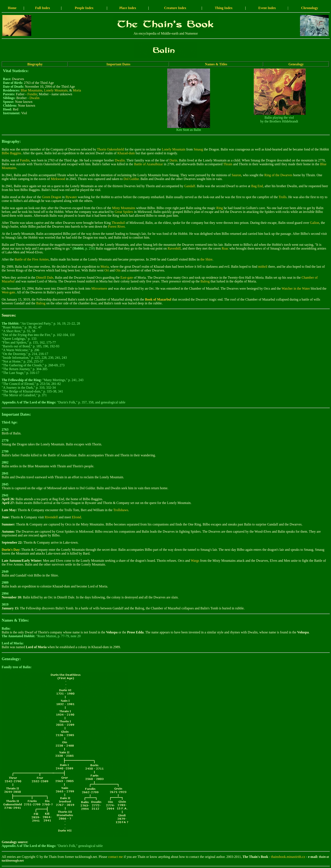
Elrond (76, 517)
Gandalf (190, 186)
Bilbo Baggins (11, 153)
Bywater (71, 197)
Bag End (257, 186)
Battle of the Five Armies (32, 259)
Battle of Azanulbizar (149, 164)
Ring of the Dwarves (278, 175)
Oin (118, 270)
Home (12, 8)
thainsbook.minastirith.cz (288, 857)
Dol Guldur (131, 179)
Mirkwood (58, 179)
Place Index (128, 8)
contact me (115, 857)
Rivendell (51, 517)
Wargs (195, 561)
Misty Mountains (124, 208)
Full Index (43, 8)
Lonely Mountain (56, 90)
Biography (35, 64)
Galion (315, 223)
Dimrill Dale (45, 277)
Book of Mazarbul (158, 299)
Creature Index (175, 8)
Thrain (228, 164)
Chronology (310, 8)
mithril (263, 267)
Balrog (205, 281)
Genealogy (296, 64)
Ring (220, 208)
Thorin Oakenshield (110, 149)
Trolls (283, 197)
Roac (225, 248)
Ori (107, 270)
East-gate (127, 277)
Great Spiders (124, 212)
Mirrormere (99, 288)
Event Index (267, 8)
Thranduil (118, 223)
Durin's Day (10, 550)
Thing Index (224, 8)
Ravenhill (174, 248)
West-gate (8, 292)
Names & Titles (216, 64)
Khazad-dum (126, 153)
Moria (77, 90)
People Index (84, 8)
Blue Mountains (32, 90)
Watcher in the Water (296, 288)
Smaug (198, 149)
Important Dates (118, 64)
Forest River (116, 226)
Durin (173, 160)
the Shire (206, 259)
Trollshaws (121, 510)
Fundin (32, 94)
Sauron (236, 175)
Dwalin (35, 98)
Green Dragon (52, 197)
